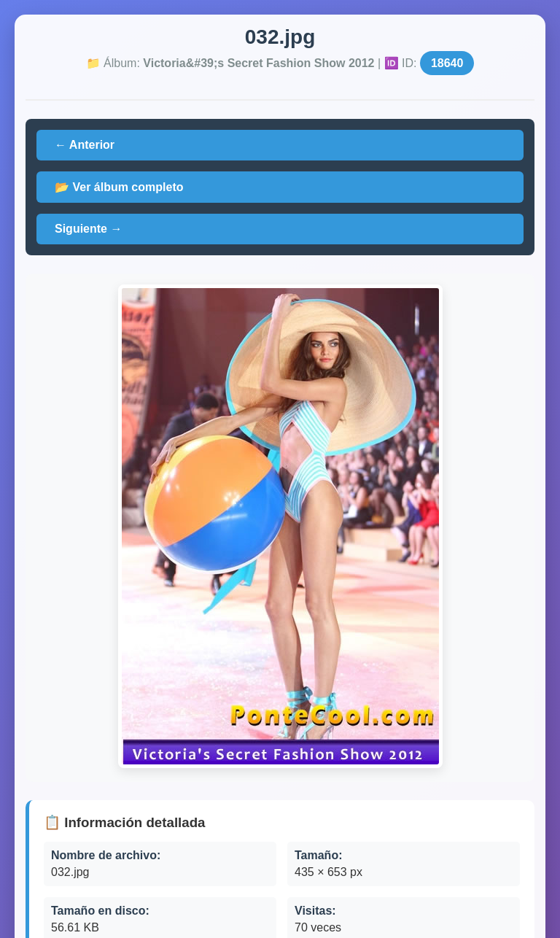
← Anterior (85, 145)
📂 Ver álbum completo (119, 187)
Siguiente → (88, 229)
